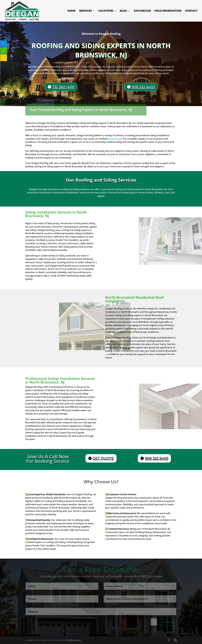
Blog (123, 11)
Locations (106, 11)
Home (71, 11)
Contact (191, 11)
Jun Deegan (142, 11)
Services (85, 11)
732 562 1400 (64, 87)
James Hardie (115, 139)
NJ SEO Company (74, 640)
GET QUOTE (103, 458)
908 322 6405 (143, 87)
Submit (168, 622)
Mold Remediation (168, 11)
